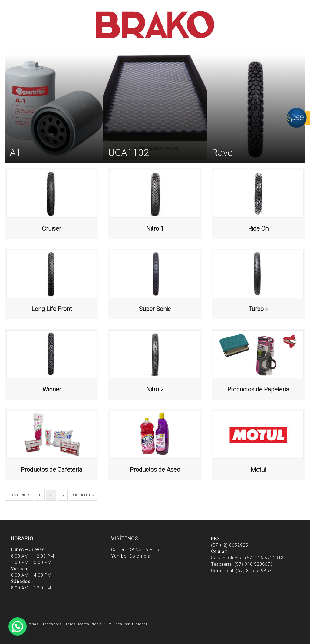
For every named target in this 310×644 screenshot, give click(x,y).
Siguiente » (83, 495)
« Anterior (19, 495)
